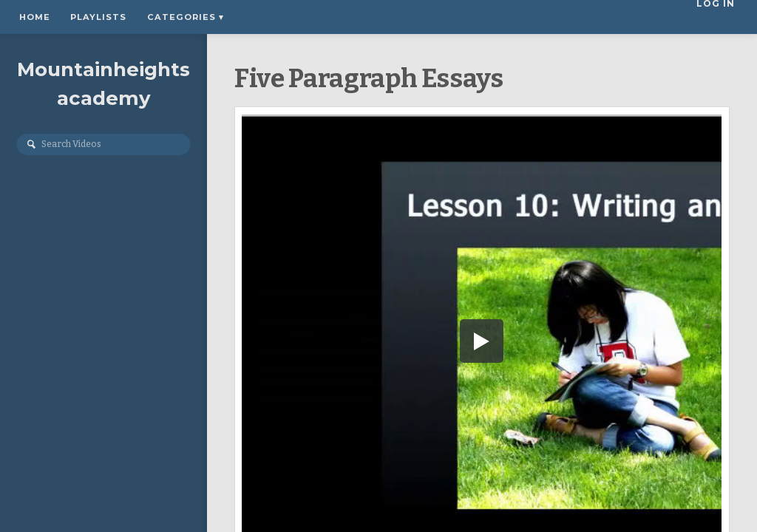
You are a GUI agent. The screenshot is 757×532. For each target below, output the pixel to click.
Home (35, 17)
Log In (720, 17)
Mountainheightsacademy (103, 84)
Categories (186, 17)
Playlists (98, 17)
